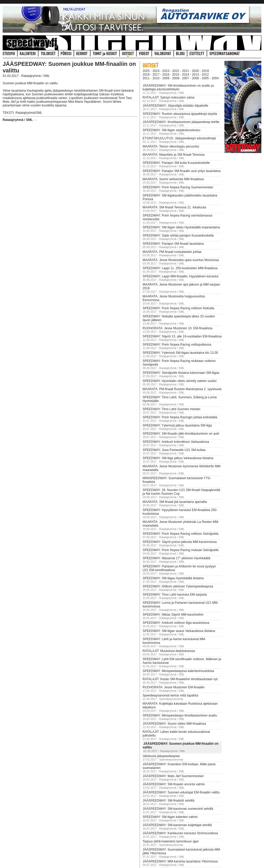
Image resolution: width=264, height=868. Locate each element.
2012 (205, 75)
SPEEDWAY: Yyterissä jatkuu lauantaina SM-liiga (177, 425)
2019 (205, 71)
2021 (186, 71)
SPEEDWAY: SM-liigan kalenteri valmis (170, 817)
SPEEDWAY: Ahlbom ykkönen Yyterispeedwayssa (178, 586)
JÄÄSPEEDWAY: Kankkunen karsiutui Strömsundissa (180, 833)
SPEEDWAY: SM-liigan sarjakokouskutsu (171, 130)
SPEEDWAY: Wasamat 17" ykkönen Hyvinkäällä (176, 558)
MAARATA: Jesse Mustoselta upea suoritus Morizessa (181, 260)
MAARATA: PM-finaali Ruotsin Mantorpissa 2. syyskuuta (182, 389)
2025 (146, 71)
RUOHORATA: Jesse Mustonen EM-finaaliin (174, 687)
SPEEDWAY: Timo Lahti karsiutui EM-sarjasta (175, 595)
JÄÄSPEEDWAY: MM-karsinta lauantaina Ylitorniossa (180, 861)
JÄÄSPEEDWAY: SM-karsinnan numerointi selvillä (178, 809)
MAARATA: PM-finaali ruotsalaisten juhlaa (172, 252)
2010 (156, 78)
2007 (186, 78)
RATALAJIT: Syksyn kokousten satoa (168, 97)
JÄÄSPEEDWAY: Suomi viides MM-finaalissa (174, 724)
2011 (146, 78)
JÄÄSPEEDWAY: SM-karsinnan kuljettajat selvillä (177, 825)
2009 (166, 78)
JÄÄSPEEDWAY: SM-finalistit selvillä (168, 801)
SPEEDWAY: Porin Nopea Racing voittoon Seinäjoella (181, 534)
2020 (195, 71)
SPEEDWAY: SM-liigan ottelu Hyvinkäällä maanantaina (181, 227)
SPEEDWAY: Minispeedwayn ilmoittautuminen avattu (180, 715)
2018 (146, 75)
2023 (166, 71)
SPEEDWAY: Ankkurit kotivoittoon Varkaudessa (176, 442)
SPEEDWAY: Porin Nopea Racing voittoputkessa (177, 345)
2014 (186, 75)
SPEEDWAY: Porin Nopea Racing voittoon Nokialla (178, 308)
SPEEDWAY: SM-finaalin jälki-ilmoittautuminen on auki (181, 434)
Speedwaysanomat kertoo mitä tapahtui (170, 695)
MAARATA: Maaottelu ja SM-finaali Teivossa (174, 155)
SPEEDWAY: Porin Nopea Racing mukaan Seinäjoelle (181, 550)
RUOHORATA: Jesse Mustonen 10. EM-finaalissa (177, 328)
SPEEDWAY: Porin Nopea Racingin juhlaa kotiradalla (180, 417)
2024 (156, 71)
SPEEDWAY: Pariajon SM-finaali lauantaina (173, 244)
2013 (195, 75)
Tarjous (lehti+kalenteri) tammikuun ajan (171, 841)
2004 (215, 78)
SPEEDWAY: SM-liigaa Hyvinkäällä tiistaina (173, 578)
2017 (156, 75)
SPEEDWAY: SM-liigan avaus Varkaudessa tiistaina (179, 631)
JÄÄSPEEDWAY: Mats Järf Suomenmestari (173, 776)
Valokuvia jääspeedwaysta (161, 756)
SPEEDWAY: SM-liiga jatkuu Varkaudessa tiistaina (178, 458)
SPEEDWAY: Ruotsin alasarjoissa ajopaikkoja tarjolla (180, 114)
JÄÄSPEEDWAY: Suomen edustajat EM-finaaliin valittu (181, 792)
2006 (195, 78)
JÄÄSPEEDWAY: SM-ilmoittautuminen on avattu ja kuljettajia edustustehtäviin (178, 87)
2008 (176, 78)
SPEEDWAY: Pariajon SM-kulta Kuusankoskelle (176, 163)
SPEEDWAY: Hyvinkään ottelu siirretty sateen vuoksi (180, 381)
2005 (205, 78)
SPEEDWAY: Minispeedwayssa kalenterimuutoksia (178, 671)
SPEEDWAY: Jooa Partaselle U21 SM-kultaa (174, 450)
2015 (176, 75)
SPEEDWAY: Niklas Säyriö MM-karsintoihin (173, 615)
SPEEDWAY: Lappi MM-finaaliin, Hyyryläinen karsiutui (180, 276)
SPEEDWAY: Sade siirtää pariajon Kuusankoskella (178, 236)
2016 (166, 75)
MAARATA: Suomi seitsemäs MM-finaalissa (173, 179)
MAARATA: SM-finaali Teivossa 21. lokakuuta (174, 207)
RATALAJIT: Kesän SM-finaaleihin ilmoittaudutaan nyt (180, 679)
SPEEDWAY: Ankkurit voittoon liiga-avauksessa (176, 623)
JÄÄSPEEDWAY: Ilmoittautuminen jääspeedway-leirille (181, 122)
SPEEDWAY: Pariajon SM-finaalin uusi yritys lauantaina (181, 171)
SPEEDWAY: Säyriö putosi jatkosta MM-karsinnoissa (180, 542)
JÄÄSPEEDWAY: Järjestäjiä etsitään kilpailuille (175, 106)
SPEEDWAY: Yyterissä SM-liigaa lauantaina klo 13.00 (180, 353)
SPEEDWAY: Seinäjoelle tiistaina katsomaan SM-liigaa (181, 373)
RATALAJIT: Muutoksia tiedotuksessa (169, 651)
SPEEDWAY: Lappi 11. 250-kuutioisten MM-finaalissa (180, 268)
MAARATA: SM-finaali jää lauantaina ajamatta (175, 502)
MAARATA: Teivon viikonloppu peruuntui (171, 146)
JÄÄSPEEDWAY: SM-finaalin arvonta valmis (174, 784)
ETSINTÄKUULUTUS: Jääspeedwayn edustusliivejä (179, 138)
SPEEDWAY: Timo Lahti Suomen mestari (171, 409)
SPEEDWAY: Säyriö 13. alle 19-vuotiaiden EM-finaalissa (182, 336)
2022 (176, 71)
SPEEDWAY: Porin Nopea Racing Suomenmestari (178, 187)
